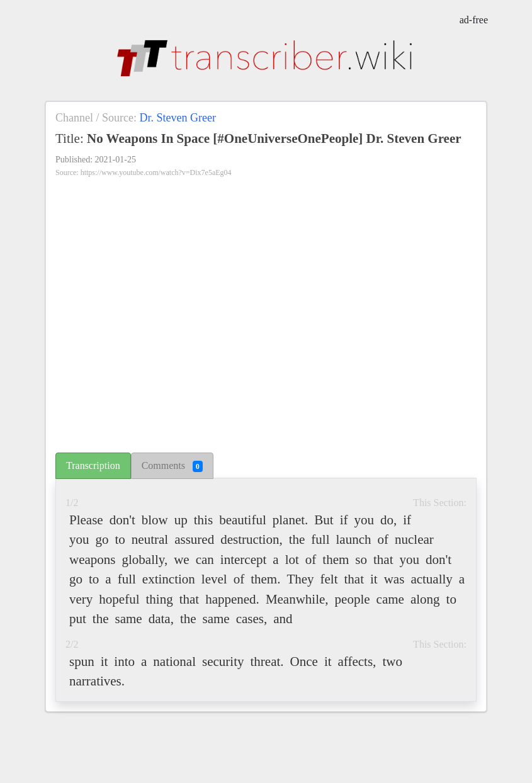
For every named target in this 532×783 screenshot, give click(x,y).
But (324, 520)
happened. (232, 599)
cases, (252, 619)
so (361, 560)
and (283, 619)
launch (354, 539)
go (102, 539)
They (300, 579)
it (374, 579)
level (214, 579)
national (174, 662)
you (365, 520)
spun (82, 662)
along (425, 599)
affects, (357, 662)
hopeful (119, 599)
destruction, (252, 539)
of (383, 539)
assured (194, 539)
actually (431, 579)
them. (265, 579)
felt (329, 579)
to (120, 539)
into (124, 662)
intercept (243, 560)
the (297, 539)
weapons (92, 560)
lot (292, 560)
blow (155, 520)
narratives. (97, 681)
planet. (291, 520)
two (392, 662)
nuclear (414, 539)
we (182, 560)
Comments (172, 466)
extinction (169, 579)
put (78, 619)
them (336, 560)
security (223, 662)
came (390, 599)
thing (159, 599)
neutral (150, 539)
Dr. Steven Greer (177, 118)
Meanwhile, (297, 599)
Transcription (93, 465)
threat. (267, 662)
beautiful (243, 520)
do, (388, 520)
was (394, 579)
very (81, 599)
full (320, 539)
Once (304, 662)
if (344, 520)
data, (161, 619)
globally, (144, 560)
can (205, 560)
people (353, 599)
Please (86, 520)
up (181, 520)
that (383, 560)
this (203, 520)
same (129, 619)
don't (122, 520)
